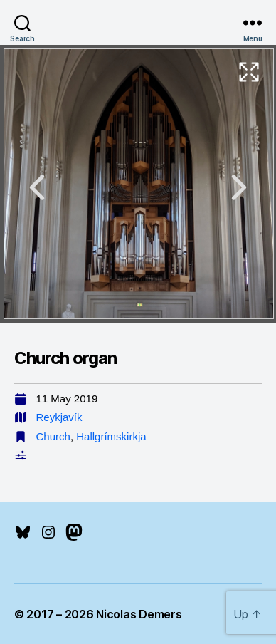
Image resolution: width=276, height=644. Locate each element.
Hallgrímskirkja (111, 436)
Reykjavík (59, 417)
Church (53, 436)
